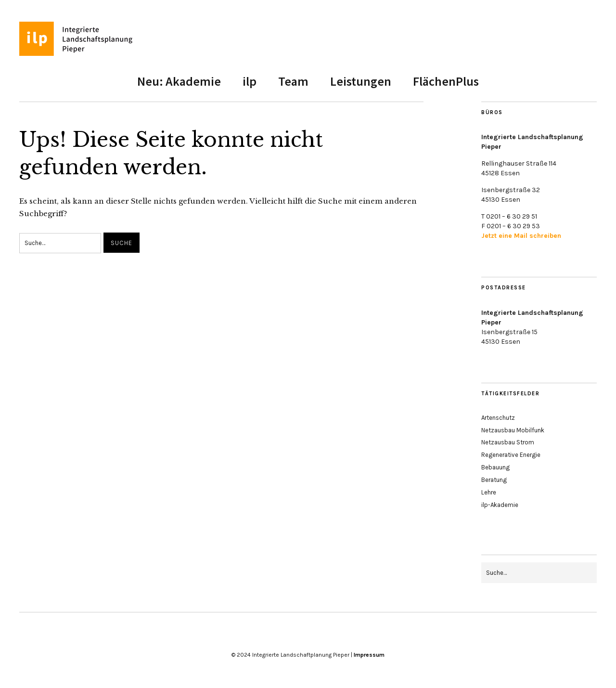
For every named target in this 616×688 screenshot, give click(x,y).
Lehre (489, 492)
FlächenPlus (446, 81)
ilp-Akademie (500, 505)
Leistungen (361, 81)
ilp (250, 81)
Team (293, 81)
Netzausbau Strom (508, 442)
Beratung (494, 480)
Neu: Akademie (179, 81)
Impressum (369, 655)
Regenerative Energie (511, 455)
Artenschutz (498, 418)
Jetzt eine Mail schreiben (521, 236)
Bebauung (495, 467)
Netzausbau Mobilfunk (513, 430)
